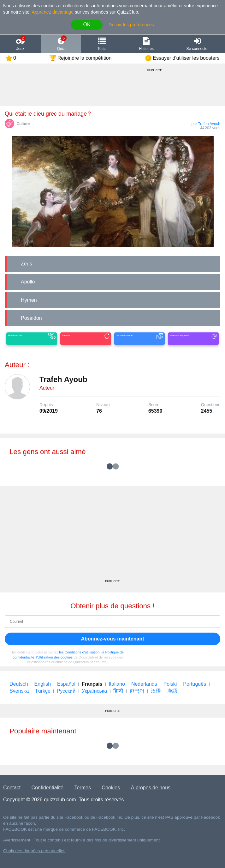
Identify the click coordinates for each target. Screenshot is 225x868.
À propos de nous (151, 788)
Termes (82, 788)
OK (87, 24)
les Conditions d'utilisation (79, 652)
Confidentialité (47, 788)
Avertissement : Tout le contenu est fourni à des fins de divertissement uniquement (81, 840)
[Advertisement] (112, 535)
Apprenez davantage (53, 12)
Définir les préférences (131, 25)
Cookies (111, 788)
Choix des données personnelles (34, 851)
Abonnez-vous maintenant (112, 639)
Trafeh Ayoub (209, 124)
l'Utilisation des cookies (54, 657)
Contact (12, 788)
